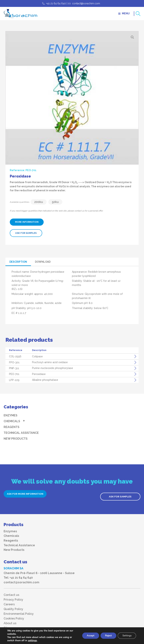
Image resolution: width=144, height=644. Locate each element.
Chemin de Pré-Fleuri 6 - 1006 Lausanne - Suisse (39, 571)
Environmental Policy (19, 611)
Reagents (12, 427)
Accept (85, 636)
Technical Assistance (21, 433)
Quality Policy (13, 607)
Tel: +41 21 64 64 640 (18, 575)
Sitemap (10, 625)
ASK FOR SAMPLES (26, 233)
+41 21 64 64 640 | (57, 3)
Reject (105, 636)
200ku (39, 202)
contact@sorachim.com (86, 3)
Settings (126, 636)
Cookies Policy (14, 616)
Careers (9, 602)
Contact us (11, 592)
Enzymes (11, 415)
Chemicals (12, 421)
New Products (16, 438)
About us (10, 621)
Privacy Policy (13, 597)
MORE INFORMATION (28, 222)
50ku (55, 202)
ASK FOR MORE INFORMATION (29, 494)
